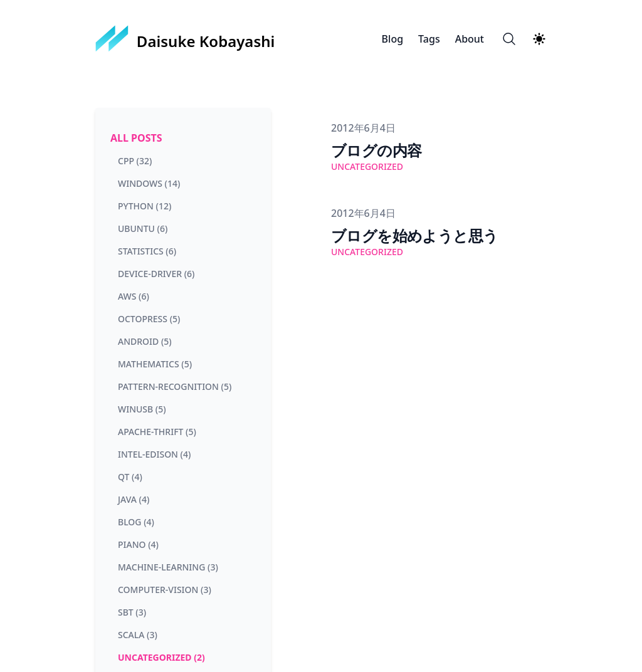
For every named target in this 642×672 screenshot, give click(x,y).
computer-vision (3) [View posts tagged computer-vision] (165, 590)
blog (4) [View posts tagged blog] (136, 522)
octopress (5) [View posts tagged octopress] (149, 319)
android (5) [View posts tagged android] (145, 341)
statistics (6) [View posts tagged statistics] (147, 251)
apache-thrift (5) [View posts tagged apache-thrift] (157, 432)
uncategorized (367, 166)
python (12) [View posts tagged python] (145, 206)
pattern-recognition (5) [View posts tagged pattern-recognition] (175, 386)
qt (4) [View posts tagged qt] (130, 477)
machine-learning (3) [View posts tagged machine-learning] (168, 567)
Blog (392, 39)
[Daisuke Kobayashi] (185, 39)
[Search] (509, 39)
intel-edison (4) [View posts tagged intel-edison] (154, 454)
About (470, 39)
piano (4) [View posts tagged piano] (138, 544)
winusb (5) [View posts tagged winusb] (142, 409)
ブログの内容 (376, 150)
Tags (429, 39)
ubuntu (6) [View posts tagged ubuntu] (143, 228)
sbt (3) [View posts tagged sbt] (132, 612)
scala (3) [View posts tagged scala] (138, 635)
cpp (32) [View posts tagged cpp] (135, 161)
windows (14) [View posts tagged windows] (149, 183)
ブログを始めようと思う (414, 235)
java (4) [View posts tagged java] (134, 499)
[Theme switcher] (539, 39)
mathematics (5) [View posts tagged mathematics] (155, 364)
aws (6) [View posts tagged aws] (134, 296)
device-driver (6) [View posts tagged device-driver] (156, 274)
